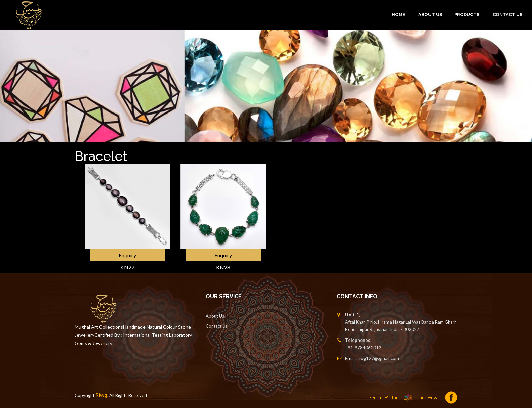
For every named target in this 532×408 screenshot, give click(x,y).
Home (398, 15)
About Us (215, 316)
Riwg (101, 395)
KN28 (223, 267)
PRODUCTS (467, 15)
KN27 (127, 267)
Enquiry (127, 255)
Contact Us (507, 15)
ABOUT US (430, 15)
